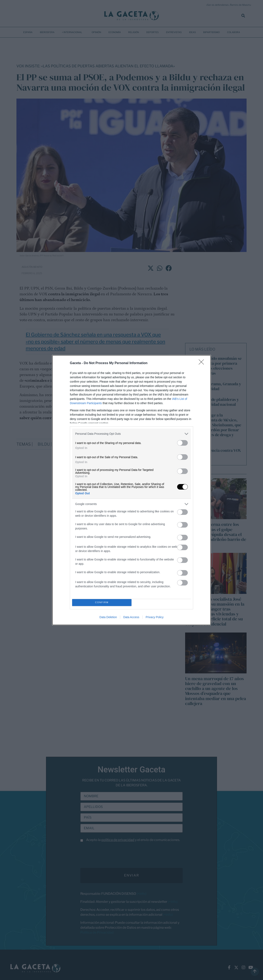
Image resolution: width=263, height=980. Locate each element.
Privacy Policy (155, 617)
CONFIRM (102, 602)
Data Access (131, 617)
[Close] (203, 363)
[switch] (182, 443)
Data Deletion (108, 617)
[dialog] (131, 490)
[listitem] (131, 434)
